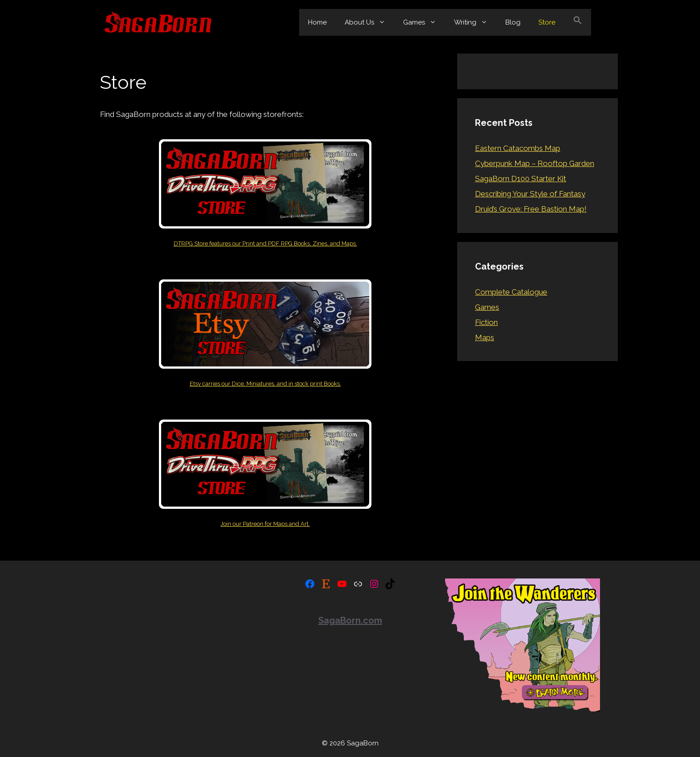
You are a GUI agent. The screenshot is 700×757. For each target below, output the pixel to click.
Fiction (486, 322)
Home (317, 22)
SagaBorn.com (350, 620)
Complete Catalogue (511, 292)
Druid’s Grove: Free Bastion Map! (531, 209)
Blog (513, 22)
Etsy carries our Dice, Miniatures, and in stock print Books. (265, 384)
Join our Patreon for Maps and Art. (265, 524)
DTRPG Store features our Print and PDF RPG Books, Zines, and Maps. (265, 243)
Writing (475, 22)
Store (547, 22)
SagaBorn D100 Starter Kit (521, 179)
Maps (485, 337)
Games (424, 22)
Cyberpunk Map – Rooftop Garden (535, 163)
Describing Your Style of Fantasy (530, 194)
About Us (369, 22)
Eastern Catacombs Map (518, 148)
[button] (578, 22)
